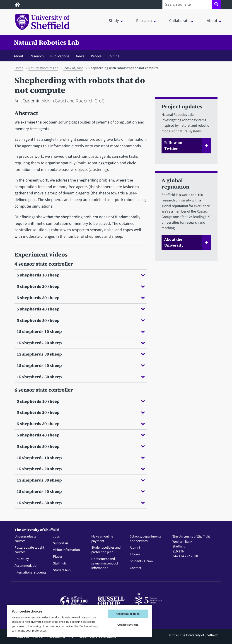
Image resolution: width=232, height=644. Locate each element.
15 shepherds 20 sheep (81, 343)
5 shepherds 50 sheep (81, 320)
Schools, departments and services (145, 539)
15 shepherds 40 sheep (81, 365)
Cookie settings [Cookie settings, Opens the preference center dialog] (128, 625)
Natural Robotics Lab (47, 42)
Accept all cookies (128, 614)
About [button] (212, 21)
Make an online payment (102, 539)
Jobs (56, 537)
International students (30, 573)
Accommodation (26, 566)
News (80, 56)
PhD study (22, 559)
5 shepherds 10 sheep (81, 275)
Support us (61, 543)
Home (19, 68)
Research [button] (144, 21)
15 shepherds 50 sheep (81, 377)
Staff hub (59, 564)
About (18, 56)
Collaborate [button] (179, 21)
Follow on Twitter (173, 145)
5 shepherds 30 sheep (81, 298)
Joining (114, 56)
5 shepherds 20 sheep (81, 286)
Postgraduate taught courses (29, 550)
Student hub (62, 570)
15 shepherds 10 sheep (81, 331)
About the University (174, 242)
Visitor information (66, 550)
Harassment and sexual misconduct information (105, 563)
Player (58, 557)
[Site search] (216, 5)
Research (37, 56)
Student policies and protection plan (106, 550)
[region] (80, 621)
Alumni (135, 548)
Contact (135, 568)
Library (135, 554)
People (96, 56)
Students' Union (141, 561)
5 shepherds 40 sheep (81, 309)
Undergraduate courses (25, 539)
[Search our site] (187, 5)
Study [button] (114, 21)
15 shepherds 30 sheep (81, 354)
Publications (60, 56)
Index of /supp (73, 68)
